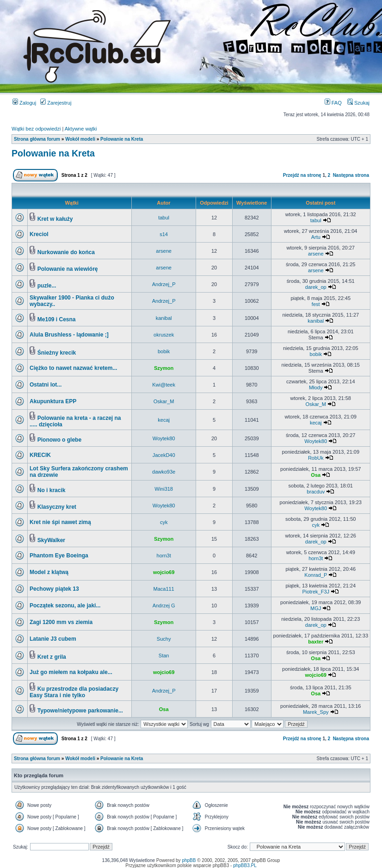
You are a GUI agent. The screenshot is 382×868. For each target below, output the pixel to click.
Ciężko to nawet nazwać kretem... (73, 368)
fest (316, 304)
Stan (164, 656)
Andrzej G (164, 606)
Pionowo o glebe (59, 440)
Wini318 (164, 489)
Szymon (164, 368)
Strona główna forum (37, 139)
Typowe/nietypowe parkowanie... (80, 711)
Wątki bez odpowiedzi (36, 129)
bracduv (316, 492)
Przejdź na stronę (302, 175)
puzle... (47, 286)
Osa (316, 475)
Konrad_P (316, 575)
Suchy (164, 639)
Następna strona (351, 175)
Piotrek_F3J (316, 592)
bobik (164, 351)
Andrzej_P (164, 284)
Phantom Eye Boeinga (59, 556)
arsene (164, 251)
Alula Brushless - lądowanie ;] (69, 335)
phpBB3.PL (245, 865)
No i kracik (52, 490)
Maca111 (163, 589)
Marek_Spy (316, 712)
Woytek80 (164, 438)
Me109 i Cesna (57, 319)
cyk (164, 522)
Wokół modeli (80, 139)
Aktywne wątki (81, 129)
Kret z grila (52, 657)
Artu (316, 237)
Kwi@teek (164, 385)
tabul (164, 218)
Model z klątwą (49, 572)
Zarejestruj (56, 103)
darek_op (316, 287)
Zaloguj (24, 103)
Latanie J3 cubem (53, 639)
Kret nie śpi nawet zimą (60, 522)
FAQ (333, 103)
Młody (316, 387)
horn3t (164, 556)
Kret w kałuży (55, 219)
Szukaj (358, 103)
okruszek (164, 335)
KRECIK (40, 455)
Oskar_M (164, 401)
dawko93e (164, 472)
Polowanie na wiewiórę (68, 269)
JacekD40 (164, 455)
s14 (164, 234)
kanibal (164, 318)
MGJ (316, 608)
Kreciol (39, 234)
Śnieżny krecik (57, 353)
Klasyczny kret (57, 507)
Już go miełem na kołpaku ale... (71, 672)
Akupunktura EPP (53, 401)
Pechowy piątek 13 (54, 589)
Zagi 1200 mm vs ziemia (61, 622)
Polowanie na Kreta (122, 139)
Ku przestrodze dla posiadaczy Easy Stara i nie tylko (74, 692)
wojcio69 (164, 572)
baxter (316, 642)
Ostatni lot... (46, 385)
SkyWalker (51, 540)
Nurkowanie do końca (66, 252)
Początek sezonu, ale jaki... (65, 606)
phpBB (189, 860)
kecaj (164, 420)
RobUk (316, 458)
